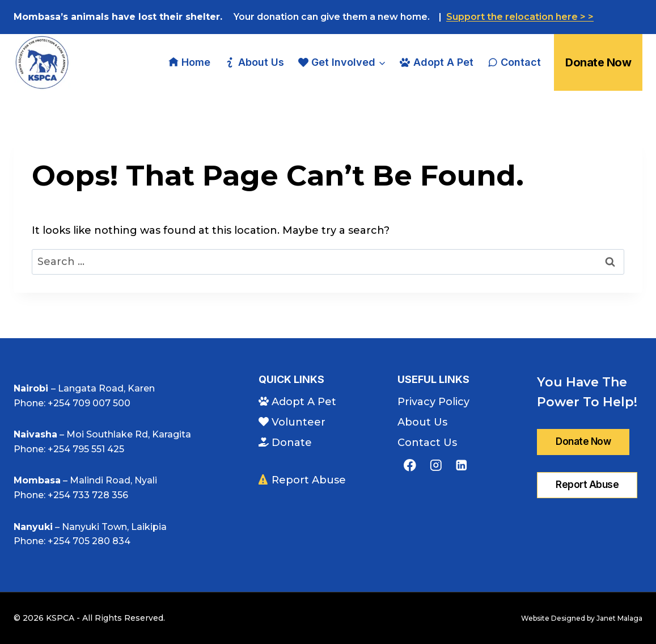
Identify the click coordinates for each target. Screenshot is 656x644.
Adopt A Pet (436, 62)
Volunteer (292, 422)
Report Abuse (302, 480)
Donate (285, 443)
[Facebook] (410, 465)
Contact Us (427, 443)
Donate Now (598, 62)
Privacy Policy (433, 402)
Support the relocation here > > (520, 17)
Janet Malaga (619, 618)
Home (189, 62)
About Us (254, 62)
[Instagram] (436, 465)
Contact (514, 62)
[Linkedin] (461, 465)
